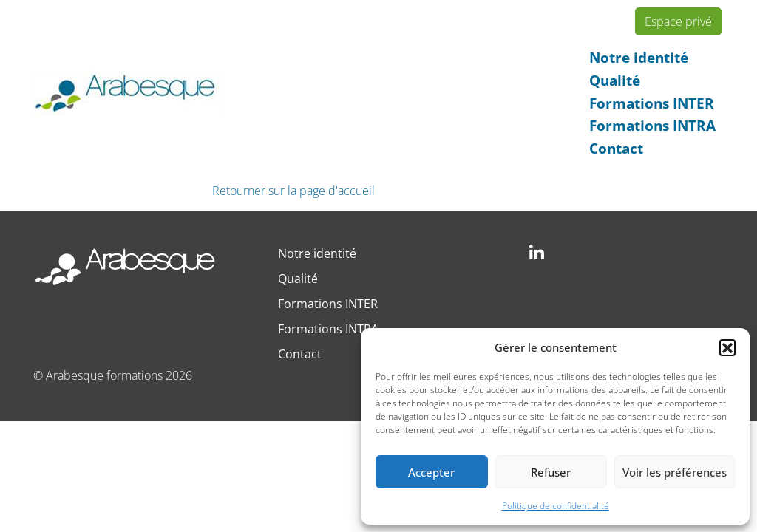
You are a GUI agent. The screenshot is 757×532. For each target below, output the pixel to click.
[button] (727, 347)
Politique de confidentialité (556, 506)
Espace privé (678, 21)
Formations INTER (652, 103)
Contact (616, 148)
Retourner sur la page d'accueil (293, 191)
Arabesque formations (104, 375)
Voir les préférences (675, 472)
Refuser (551, 472)
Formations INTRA (652, 125)
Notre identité (639, 57)
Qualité (615, 80)
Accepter (431, 472)
